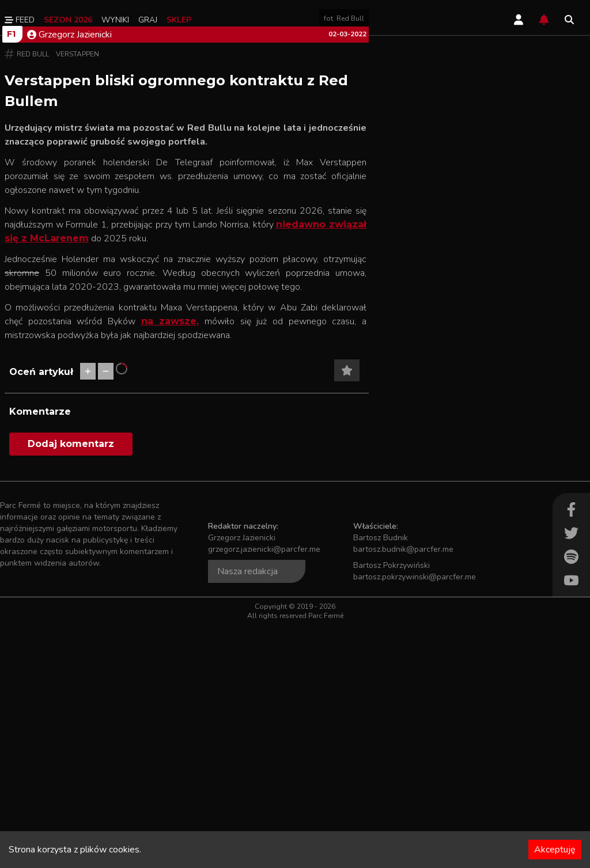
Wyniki (115, 20)
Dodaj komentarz (71, 687)
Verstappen (77, 297)
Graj (148, 20)
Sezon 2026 (68, 20)
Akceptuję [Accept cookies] (555, 850)
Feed (20, 20)
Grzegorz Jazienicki (69, 278)
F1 (11, 277)
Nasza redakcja (247, 814)
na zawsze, (170, 564)
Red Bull (33, 297)
